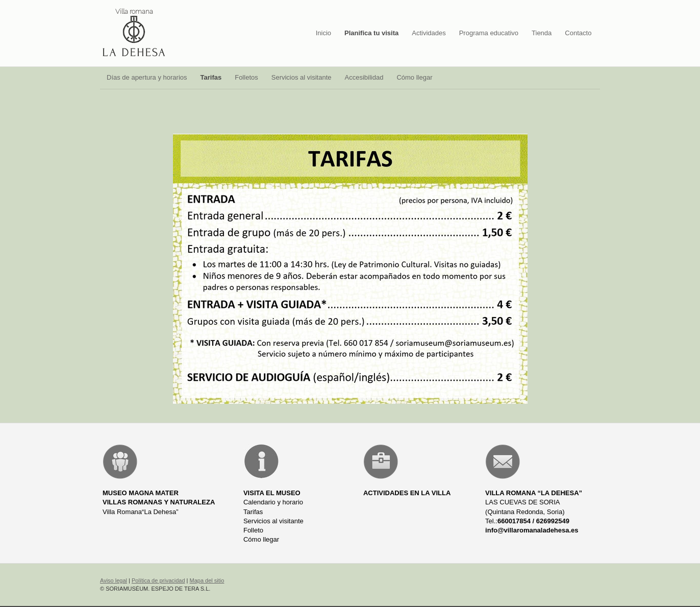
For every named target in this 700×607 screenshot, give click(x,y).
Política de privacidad (158, 580)
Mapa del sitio (207, 580)
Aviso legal (114, 580)
